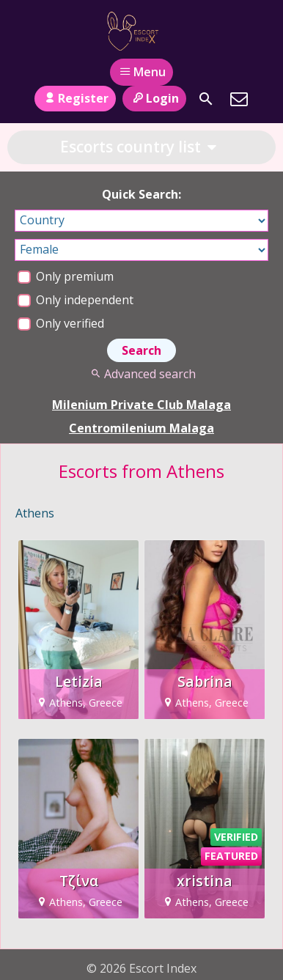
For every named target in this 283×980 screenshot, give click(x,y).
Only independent (76, 300)
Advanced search (141, 374)
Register (75, 98)
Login (154, 98)
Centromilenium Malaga (141, 428)
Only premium (66, 276)
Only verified (61, 323)
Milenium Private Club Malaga (141, 405)
